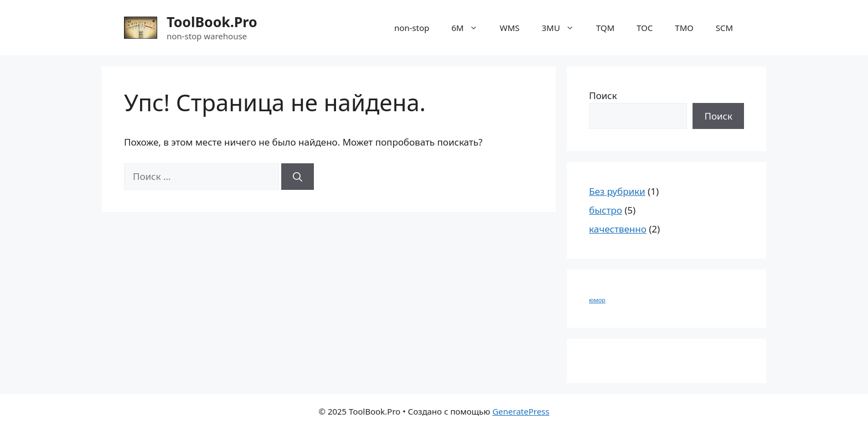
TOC (645, 28)
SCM (724, 28)
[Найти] (298, 177)
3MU (564, 28)
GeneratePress (521, 411)
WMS (510, 28)
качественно (618, 229)
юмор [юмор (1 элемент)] (597, 300)
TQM (605, 28)
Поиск (603, 95)
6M (470, 28)
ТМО (684, 28)
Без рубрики (617, 191)
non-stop (412, 28)
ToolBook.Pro (212, 22)
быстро (606, 210)
